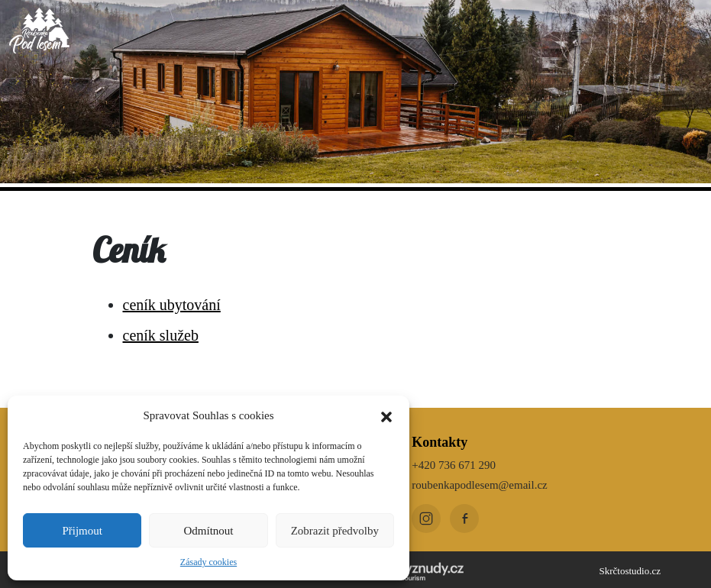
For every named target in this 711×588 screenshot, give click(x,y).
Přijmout (82, 531)
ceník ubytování (172, 305)
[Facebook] (464, 519)
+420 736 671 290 (454, 465)
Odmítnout (208, 531)
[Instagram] (426, 519)
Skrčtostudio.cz (630, 571)
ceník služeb (161, 335)
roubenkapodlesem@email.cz (480, 485)
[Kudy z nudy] (415, 570)
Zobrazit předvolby (335, 531)
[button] (386, 415)
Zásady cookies (208, 562)
